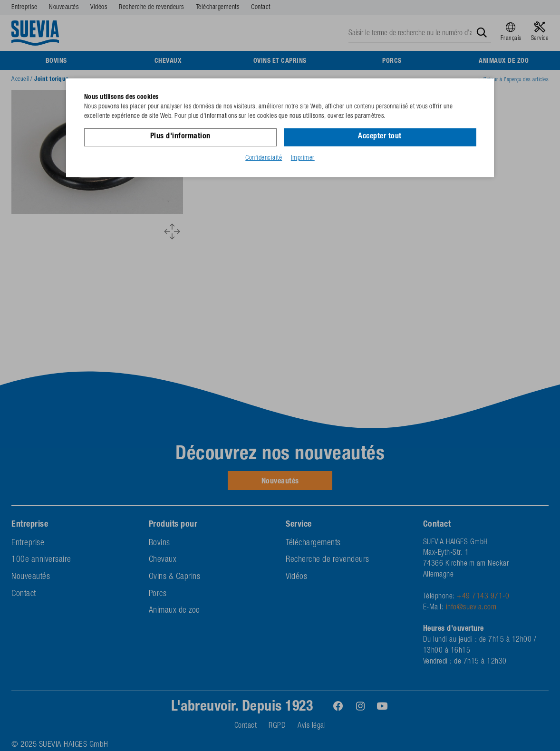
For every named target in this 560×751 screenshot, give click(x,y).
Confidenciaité (264, 158)
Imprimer (303, 158)
